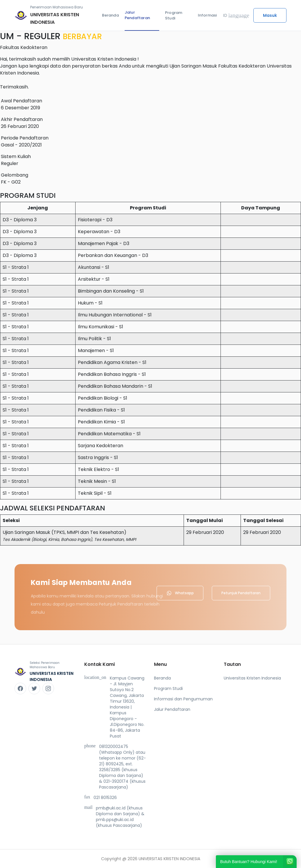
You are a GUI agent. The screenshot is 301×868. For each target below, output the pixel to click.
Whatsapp (180, 593)
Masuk (270, 15)
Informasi (207, 15)
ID (236, 15)
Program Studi (174, 16)
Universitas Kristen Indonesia (252, 678)
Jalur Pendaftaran (137, 15)
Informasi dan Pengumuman (183, 699)
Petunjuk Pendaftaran (241, 593)
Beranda (110, 15)
